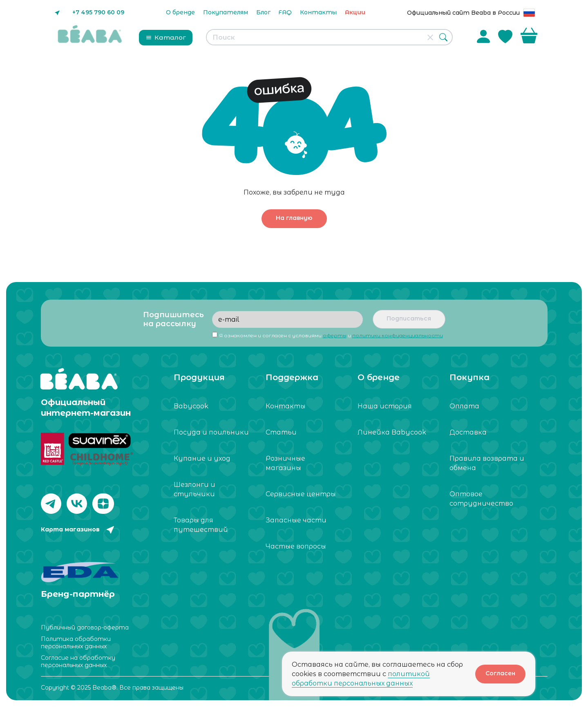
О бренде (180, 12)
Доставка (468, 432)
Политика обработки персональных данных (76, 641)
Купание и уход (202, 458)
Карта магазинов (70, 529)
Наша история (385, 406)
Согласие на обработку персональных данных (78, 660)
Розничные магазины (285, 463)
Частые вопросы (296, 546)
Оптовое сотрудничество (481, 499)
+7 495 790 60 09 (98, 12)
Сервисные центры (301, 494)
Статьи (281, 432)
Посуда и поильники (211, 432)
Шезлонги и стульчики (195, 489)
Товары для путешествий (201, 525)
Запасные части (296, 520)
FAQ (285, 12)
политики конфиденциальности (398, 335)
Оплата (464, 406)
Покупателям (226, 12)
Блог (263, 12)
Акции (355, 12)
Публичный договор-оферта (85, 626)
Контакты (318, 12)
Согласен (500, 673)
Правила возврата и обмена (487, 463)
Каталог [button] (166, 37)
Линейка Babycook (392, 432)
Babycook (191, 406)
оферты (335, 335)
